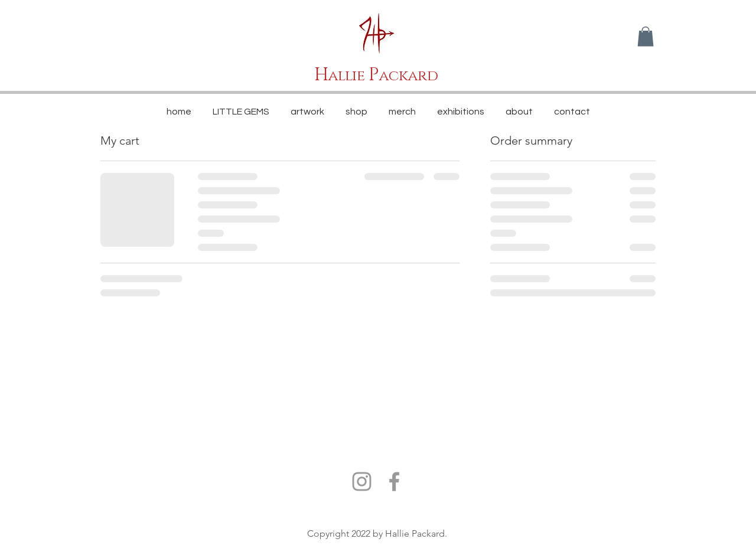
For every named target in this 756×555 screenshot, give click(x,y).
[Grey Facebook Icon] (394, 481)
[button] (646, 36)
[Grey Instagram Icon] (362, 481)
